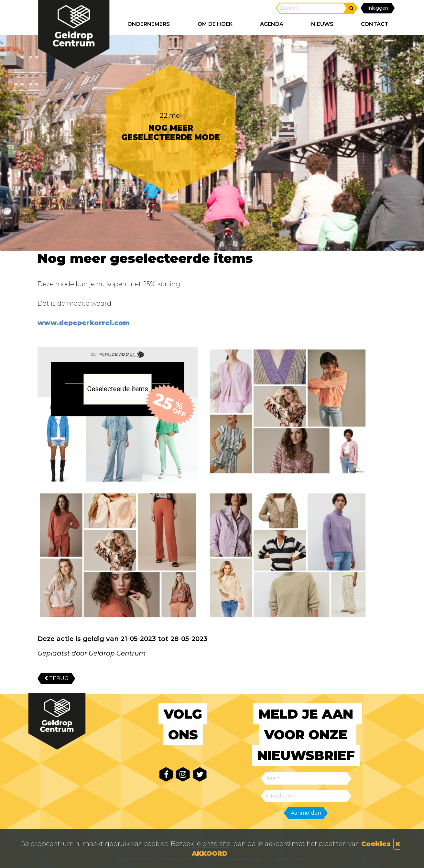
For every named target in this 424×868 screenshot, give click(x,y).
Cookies (376, 844)
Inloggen (378, 8)
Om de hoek (215, 24)
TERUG (56, 678)
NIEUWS (322, 24)
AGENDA (272, 24)
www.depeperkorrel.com (85, 323)
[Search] (312, 8)
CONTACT (375, 24)
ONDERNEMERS (149, 24)
